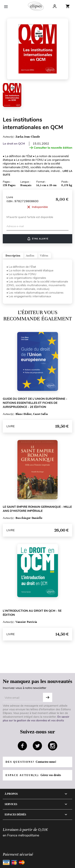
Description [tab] (13, 256)
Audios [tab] (30, 256)
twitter (37, 746)
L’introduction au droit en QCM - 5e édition (32, 613)
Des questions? (31, 762)
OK (48, 697)
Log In (55, 6)
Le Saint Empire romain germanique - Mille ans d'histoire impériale (37, 509)
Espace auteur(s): (33, 775)
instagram (53, 746)
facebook (22, 746)
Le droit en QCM (14, 144)
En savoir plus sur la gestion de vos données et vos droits (36, 719)
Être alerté (37, 239)
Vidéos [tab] (44, 256)
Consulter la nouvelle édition (51, 148)
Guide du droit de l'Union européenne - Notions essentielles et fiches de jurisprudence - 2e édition (35, 403)
